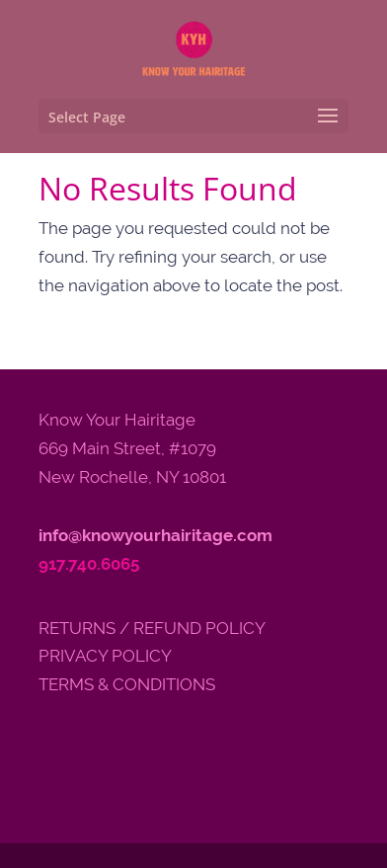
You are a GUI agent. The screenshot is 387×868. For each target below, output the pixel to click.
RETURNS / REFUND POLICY (152, 628)
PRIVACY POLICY (105, 656)
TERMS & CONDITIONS (127, 684)
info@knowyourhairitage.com (155, 535)
